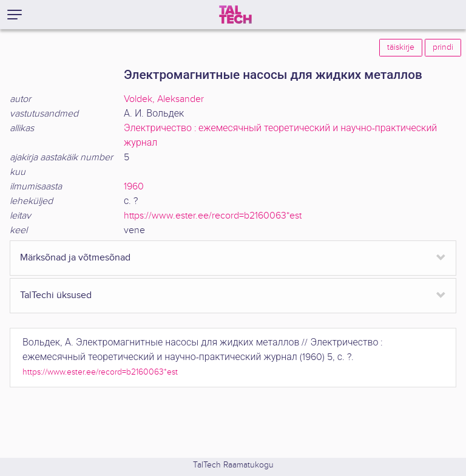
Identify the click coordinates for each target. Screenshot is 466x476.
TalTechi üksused (56, 295)
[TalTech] (235, 15)
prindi (443, 47)
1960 (134, 187)
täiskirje (401, 47)
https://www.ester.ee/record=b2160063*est (213, 216)
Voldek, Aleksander (164, 99)
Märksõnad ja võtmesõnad (75, 258)
